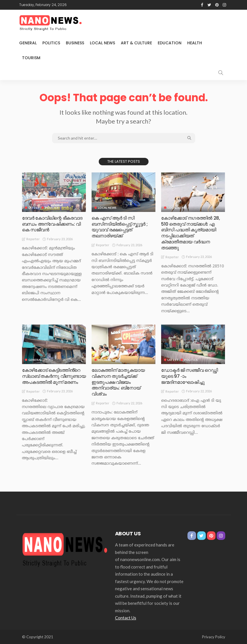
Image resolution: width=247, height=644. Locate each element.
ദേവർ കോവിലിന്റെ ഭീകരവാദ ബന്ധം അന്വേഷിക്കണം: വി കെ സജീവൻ (52, 224)
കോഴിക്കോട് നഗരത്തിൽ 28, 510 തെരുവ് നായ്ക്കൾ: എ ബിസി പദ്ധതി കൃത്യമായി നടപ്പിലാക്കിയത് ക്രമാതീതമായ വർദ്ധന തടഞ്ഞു (190, 233)
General (28, 43)
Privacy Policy (214, 637)
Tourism (31, 58)
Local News (102, 43)
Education (170, 43)
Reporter (33, 239)
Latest (34, 208)
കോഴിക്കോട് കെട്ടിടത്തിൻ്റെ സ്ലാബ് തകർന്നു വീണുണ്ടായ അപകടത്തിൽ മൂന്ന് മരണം (54, 376)
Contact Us (126, 618)
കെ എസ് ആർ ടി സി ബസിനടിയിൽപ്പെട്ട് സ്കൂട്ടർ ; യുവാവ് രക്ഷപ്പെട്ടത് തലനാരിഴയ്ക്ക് (119, 227)
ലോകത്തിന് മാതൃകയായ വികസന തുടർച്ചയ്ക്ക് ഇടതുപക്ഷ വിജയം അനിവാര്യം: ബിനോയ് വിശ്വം (118, 382)
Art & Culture (136, 43)
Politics (51, 43)
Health (195, 43)
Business (75, 43)
